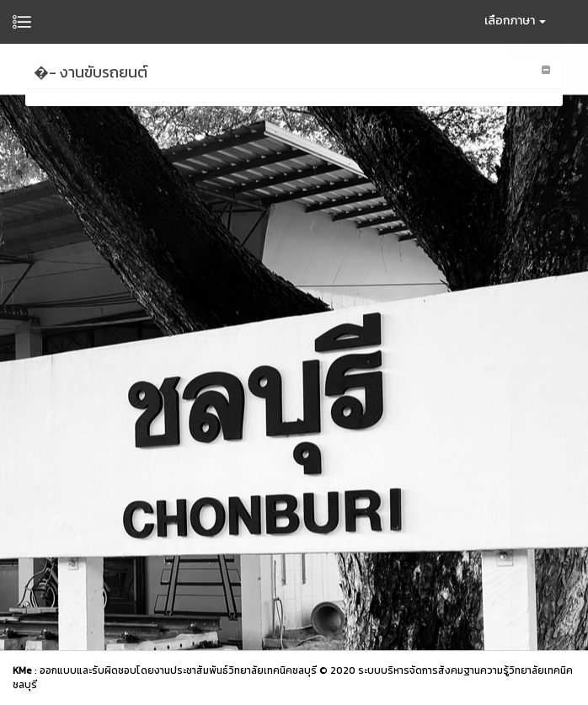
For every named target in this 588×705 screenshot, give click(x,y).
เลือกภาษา (515, 21)
